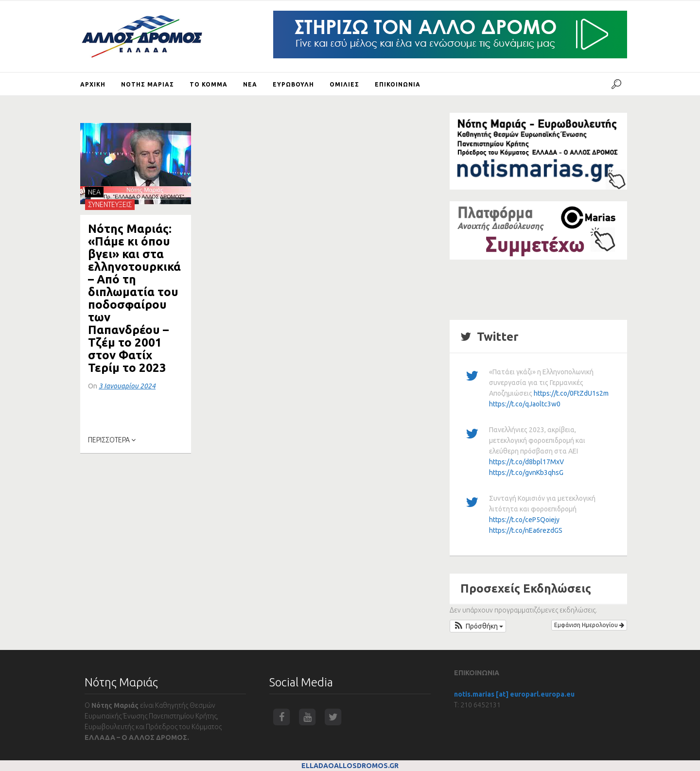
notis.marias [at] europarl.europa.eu (514, 694)
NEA (94, 192)
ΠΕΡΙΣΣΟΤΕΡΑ (112, 440)
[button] (478, 626)
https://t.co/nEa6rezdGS (526, 530)
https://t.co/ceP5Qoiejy (524, 520)
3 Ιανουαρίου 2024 (127, 386)
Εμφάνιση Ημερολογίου (589, 625)
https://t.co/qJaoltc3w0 (525, 404)
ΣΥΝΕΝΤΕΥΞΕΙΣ (110, 205)
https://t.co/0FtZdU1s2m (571, 393)
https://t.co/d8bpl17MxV (526, 462)
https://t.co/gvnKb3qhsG (526, 473)
